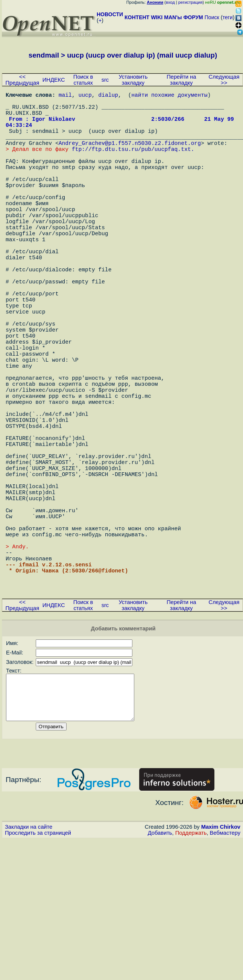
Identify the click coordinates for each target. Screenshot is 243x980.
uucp (85, 96)
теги (228, 17)
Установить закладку (133, 80)
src (105, 80)
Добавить (160, 965)
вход (170, 2)
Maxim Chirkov (221, 959)
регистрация (191, 2)
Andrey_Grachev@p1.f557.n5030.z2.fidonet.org (130, 156)
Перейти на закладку (181, 80)
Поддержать (191, 965)
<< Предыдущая (23, 80)
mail (65, 96)
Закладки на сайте (29, 959)
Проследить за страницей (38, 965)
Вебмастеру (225, 965)
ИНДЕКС (54, 80)
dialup (108, 96)
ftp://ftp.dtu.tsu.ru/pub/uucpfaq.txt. (133, 164)
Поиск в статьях (83, 80)
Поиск (212, 17)
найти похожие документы (169, 96)
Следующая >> (224, 80)
